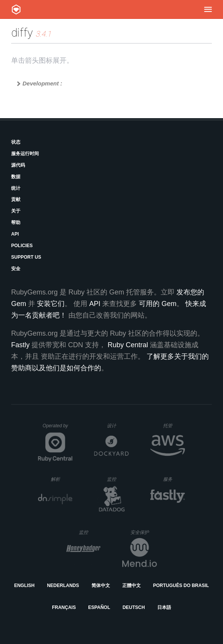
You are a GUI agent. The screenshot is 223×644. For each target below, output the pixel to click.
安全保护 (144, 532)
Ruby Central (128, 345)
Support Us (26, 257)
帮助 (16, 222)
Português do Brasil (181, 585)
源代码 (18, 165)
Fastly (20, 345)
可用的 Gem (158, 304)
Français (64, 607)
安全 (16, 269)
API (15, 234)
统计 (16, 188)
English (24, 585)
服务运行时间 (25, 154)
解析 (62, 479)
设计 (118, 426)
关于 (16, 211)
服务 (174, 479)
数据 (16, 177)
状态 (16, 142)
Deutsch (134, 607)
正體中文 (131, 585)
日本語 (164, 607)
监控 (118, 479)
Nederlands (63, 585)
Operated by (58, 428)
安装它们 (51, 304)
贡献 (16, 199)
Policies (22, 246)
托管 (173, 426)
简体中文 (101, 585)
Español (99, 607)
